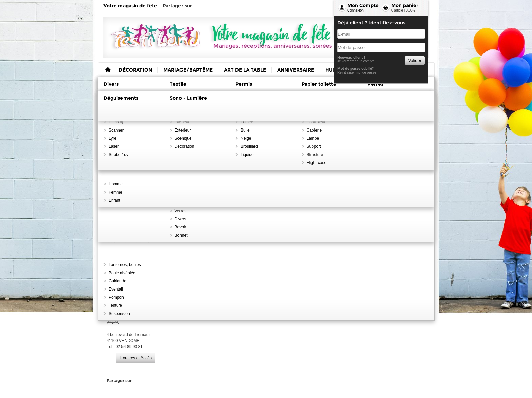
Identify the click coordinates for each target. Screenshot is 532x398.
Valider (415, 61)
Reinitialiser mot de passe (357, 72)
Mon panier (405, 5)
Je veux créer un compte (356, 61)
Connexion (356, 10)
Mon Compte (363, 5)
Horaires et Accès (136, 358)
